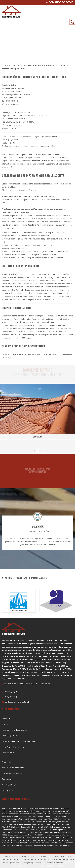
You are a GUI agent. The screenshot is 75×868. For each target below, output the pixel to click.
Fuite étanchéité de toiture (14, 747)
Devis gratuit (7, 791)
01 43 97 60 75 (11, 697)
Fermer (60, 866)
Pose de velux (8, 753)
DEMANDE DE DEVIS (61, 2)
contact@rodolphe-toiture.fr (17, 702)
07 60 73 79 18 (11, 692)
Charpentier (7, 762)
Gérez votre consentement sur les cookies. (35, 866)
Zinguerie (6, 724)
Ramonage (7, 779)
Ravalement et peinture (12, 774)
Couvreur (6, 719)
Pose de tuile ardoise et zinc (14, 730)
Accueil (54, 41)
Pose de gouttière (10, 736)
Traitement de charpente (13, 768)
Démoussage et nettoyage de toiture (18, 741)
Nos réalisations (9, 785)
